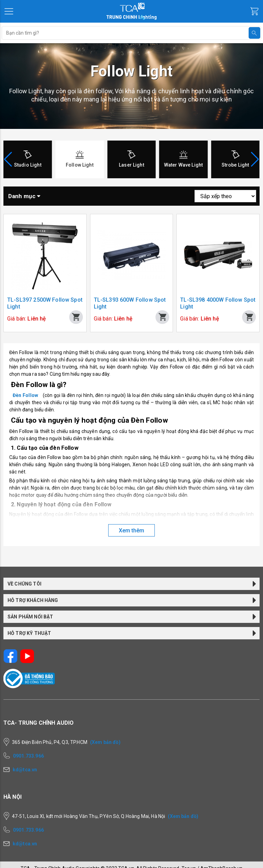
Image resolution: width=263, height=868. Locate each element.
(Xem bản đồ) (105, 742)
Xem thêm (131, 531)
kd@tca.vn (25, 770)
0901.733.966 (28, 756)
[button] (255, 159)
